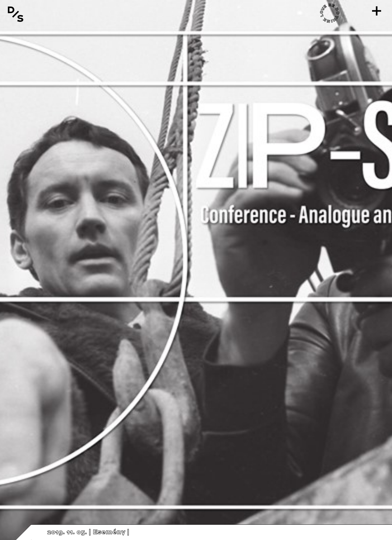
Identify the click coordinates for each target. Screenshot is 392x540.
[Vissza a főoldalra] (16, 14)
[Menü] (376, 11)
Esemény (109, 532)
